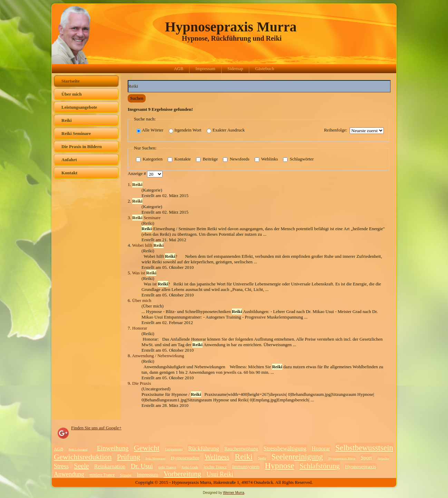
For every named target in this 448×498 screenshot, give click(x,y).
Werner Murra (234, 493)
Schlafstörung (320, 466)
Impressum (205, 69)
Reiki (67, 120)
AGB (179, 69)
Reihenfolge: (336, 130)
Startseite (71, 81)
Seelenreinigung (297, 457)
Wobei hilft (148, 245)
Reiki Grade (190, 467)
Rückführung (204, 448)
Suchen (137, 98)
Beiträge (207, 159)
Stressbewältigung (285, 448)
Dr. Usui (142, 466)
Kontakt (69, 173)
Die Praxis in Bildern (82, 147)
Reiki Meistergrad (156, 458)
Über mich (72, 94)
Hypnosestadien (185, 458)
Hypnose (279, 466)
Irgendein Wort (185, 130)
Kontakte (179, 159)
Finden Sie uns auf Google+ (96, 428)
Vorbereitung (182, 474)
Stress (61, 466)
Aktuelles (383, 458)
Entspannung (174, 449)
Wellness (217, 457)
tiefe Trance (167, 467)
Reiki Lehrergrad (78, 450)
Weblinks (266, 159)
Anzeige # (137, 174)
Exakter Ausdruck (226, 130)
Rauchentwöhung (241, 449)
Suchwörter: (128, 80)
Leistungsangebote (79, 107)
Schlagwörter (298, 159)
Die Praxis (142, 383)
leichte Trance (215, 467)
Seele (262, 458)
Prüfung (129, 457)
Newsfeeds (236, 159)
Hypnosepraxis (361, 467)
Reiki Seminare (76, 133)
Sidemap (235, 69)
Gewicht (147, 448)
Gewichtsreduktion (83, 457)
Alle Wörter (150, 130)
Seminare (146, 218)
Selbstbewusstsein (364, 448)
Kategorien (149, 159)
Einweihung (113, 448)
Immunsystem (246, 467)
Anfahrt (69, 160)
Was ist (144, 273)
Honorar (140, 328)
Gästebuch (265, 69)
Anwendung (69, 474)
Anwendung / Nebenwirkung (158, 356)
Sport (366, 458)
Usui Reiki (220, 474)
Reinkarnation (110, 466)
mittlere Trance (102, 475)
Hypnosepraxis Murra (231, 27)
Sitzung (126, 475)
